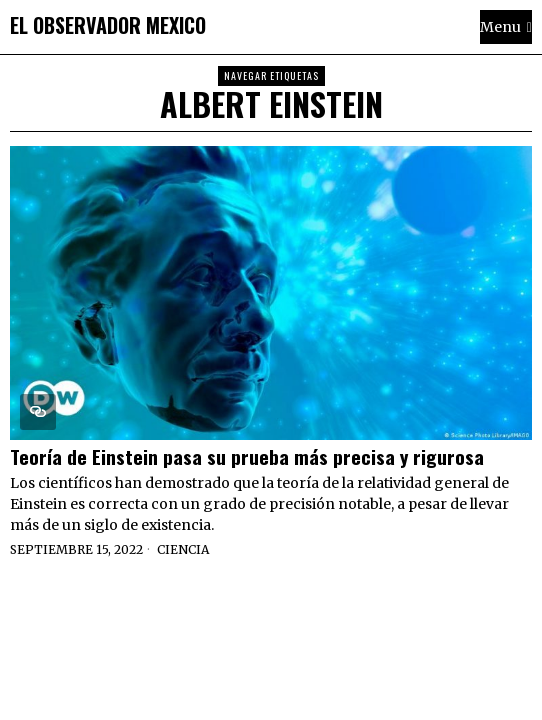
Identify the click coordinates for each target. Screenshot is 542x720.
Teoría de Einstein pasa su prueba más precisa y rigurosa (247, 456)
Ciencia (183, 549)
